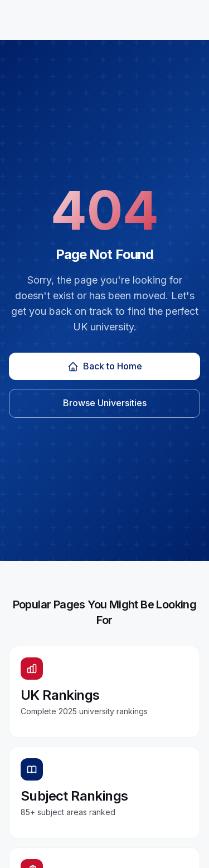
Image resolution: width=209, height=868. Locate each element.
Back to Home (105, 366)
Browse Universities (105, 403)
